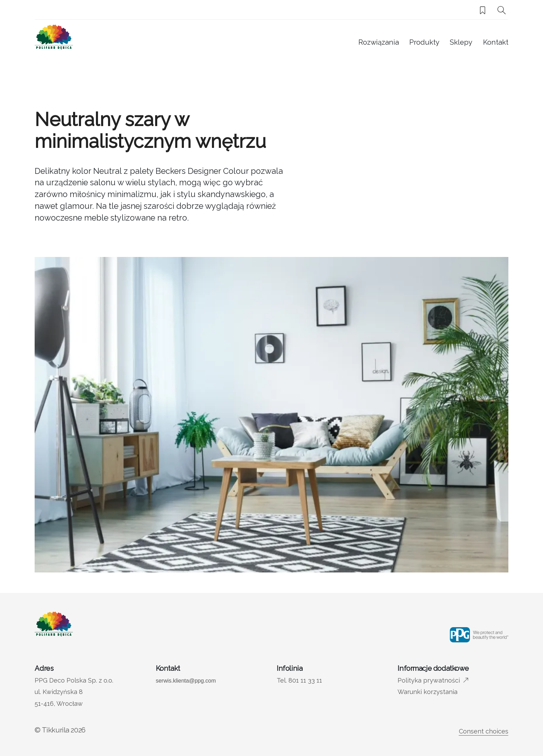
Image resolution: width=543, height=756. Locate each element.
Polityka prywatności (429, 680)
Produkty (424, 42)
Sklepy (461, 42)
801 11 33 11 (305, 680)
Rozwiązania (379, 42)
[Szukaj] (502, 10)
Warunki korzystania (428, 692)
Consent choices (484, 731)
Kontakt (496, 42)
